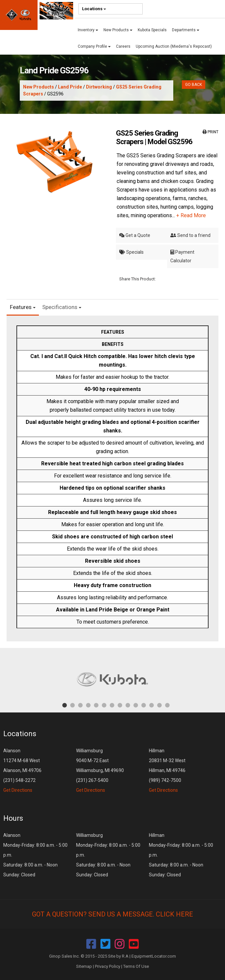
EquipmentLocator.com (154, 956)
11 (144, 705)
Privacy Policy (108, 966)
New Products (118, 30)
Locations (94, 9)
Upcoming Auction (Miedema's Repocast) (174, 46)
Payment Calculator (182, 256)
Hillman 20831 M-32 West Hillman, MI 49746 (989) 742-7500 (167, 770)
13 (159, 705)
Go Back (194, 85)
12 (152, 705)
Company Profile (94, 46)
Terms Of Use (136, 966)
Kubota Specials (152, 30)
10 (136, 705)
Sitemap (84, 966)
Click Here (174, 914)
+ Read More (191, 215)
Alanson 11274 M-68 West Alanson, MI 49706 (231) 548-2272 (22, 770)
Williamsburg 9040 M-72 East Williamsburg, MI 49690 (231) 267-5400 (100, 770)
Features (23, 307)
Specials (131, 252)
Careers (123, 46)
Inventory (88, 30)
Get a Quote (135, 235)
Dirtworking (99, 87)
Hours (13, 818)
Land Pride (70, 87)
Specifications (62, 307)
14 (167, 705)
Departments (186, 30)
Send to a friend (190, 235)
